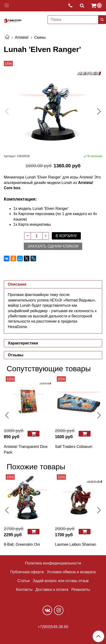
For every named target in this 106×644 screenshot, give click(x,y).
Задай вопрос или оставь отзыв (61, 581)
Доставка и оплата (52, 590)
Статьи (24, 581)
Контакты (24, 590)
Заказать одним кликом (53, 246)
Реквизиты (81, 590)
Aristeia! (22, 37)
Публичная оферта (27, 572)
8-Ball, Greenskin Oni (22, 544)
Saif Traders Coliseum (74, 447)
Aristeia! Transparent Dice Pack (26, 449)
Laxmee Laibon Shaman (75, 544)
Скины (40, 37)
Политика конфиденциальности (53, 563)
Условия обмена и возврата (71, 572)
